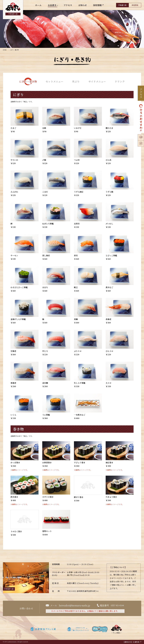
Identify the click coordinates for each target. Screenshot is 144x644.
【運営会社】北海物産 (131, 642)
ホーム (38, 5)
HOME (5, 50)
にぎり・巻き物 (28, 81)
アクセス (68, 5)
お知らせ (83, 5)
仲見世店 (135, 5)
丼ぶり (76, 81)
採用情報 (97, 5)
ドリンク (120, 81)
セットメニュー (54, 81)
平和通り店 (122, 5)
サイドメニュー (97, 81)
